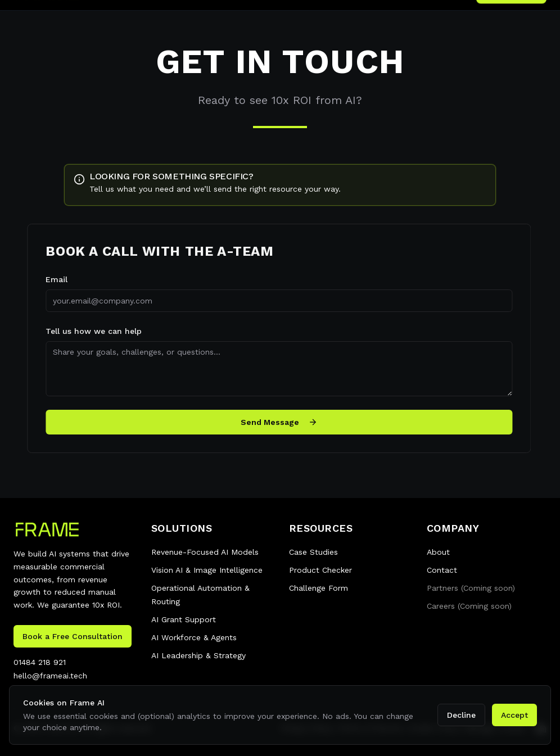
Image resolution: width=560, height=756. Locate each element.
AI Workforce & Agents (194, 637)
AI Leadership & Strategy (198, 655)
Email (52, 279)
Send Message (274, 422)
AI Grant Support (184, 619)
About (438, 552)
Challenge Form (319, 588)
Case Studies (313, 552)
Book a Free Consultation (73, 636)
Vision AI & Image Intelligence (207, 570)
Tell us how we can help (89, 331)
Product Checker (320, 570)
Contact (442, 570)
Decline (461, 715)
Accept (514, 715)
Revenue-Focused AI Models (205, 552)
